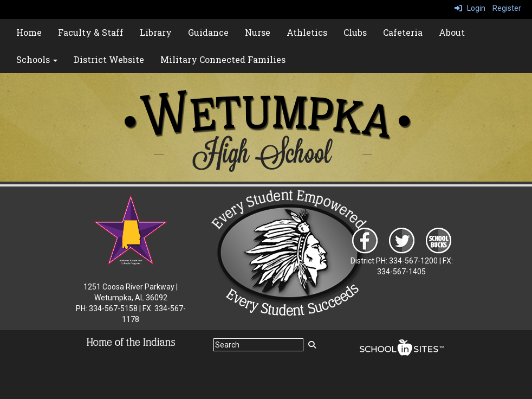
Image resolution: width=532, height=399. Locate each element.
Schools (37, 59)
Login (470, 8)
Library (156, 32)
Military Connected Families (223, 59)
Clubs (355, 32)
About (452, 32)
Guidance (208, 32)
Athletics (307, 32)
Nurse (258, 32)
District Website (109, 59)
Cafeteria (403, 32)
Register (507, 8)
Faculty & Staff (91, 32)
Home (29, 32)
